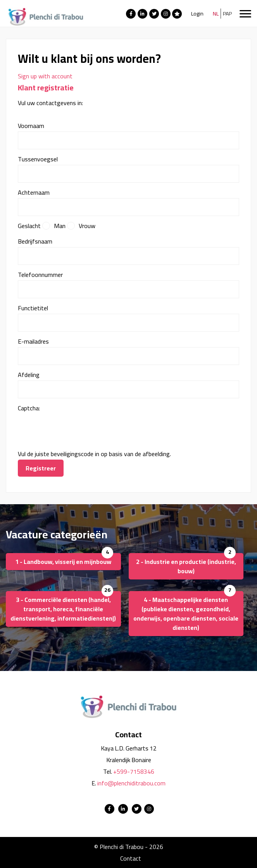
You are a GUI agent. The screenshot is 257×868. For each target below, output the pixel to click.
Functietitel (33, 308)
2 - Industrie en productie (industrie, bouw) (186, 566)
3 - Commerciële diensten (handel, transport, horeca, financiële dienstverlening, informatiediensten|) (63, 609)
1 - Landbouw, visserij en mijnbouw (63, 562)
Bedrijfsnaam (35, 241)
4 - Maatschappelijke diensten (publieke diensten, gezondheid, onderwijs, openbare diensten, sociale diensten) (186, 614)
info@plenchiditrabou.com (131, 783)
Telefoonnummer (40, 275)
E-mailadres (33, 341)
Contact (131, 858)
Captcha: (29, 408)
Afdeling (29, 375)
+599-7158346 (134, 771)
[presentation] (77, 429)
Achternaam (34, 192)
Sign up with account (45, 76)
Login (197, 14)
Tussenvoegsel (38, 159)
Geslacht (29, 226)
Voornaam (31, 126)
